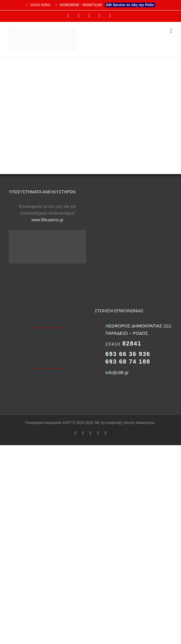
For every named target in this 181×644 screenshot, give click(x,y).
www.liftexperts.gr (48, 220)
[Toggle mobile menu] (171, 31)
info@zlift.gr (117, 372)
